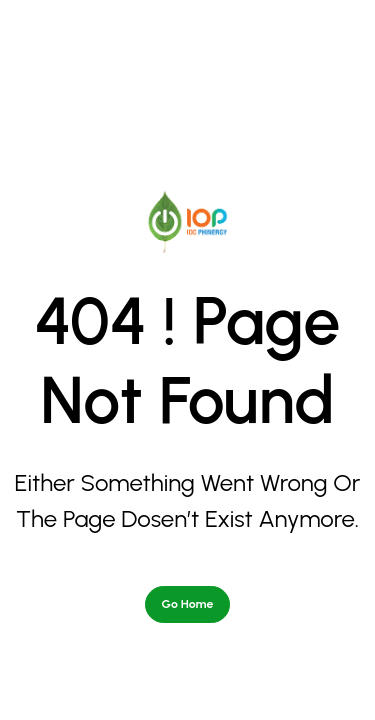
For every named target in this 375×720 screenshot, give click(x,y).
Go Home (187, 511)
